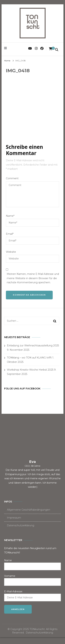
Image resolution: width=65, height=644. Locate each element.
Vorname (10, 576)
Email (10, 234)
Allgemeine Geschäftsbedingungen (29, 510)
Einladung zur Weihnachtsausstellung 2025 (33, 346)
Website (11, 252)
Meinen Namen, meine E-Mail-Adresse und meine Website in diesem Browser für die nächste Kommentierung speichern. (33, 278)
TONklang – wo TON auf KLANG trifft (29, 358)
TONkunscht (37, 629)
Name (10, 216)
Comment (12, 178)
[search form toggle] (57, 50)
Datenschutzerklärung (21, 525)
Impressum (14, 518)
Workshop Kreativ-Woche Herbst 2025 (30, 370)
